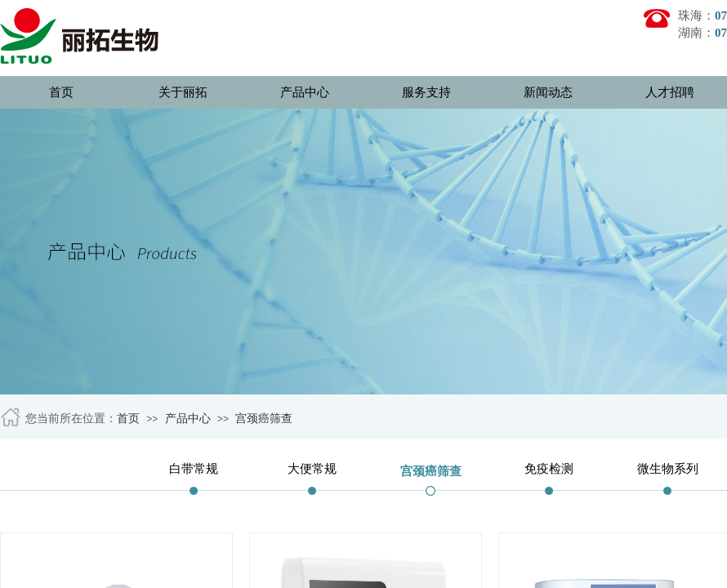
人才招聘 (670, 92)
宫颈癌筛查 (264, 419)
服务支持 (426, 92)
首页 (61, 92)
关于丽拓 (183, 92)
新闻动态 (548, 92)
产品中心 (305, 92)
